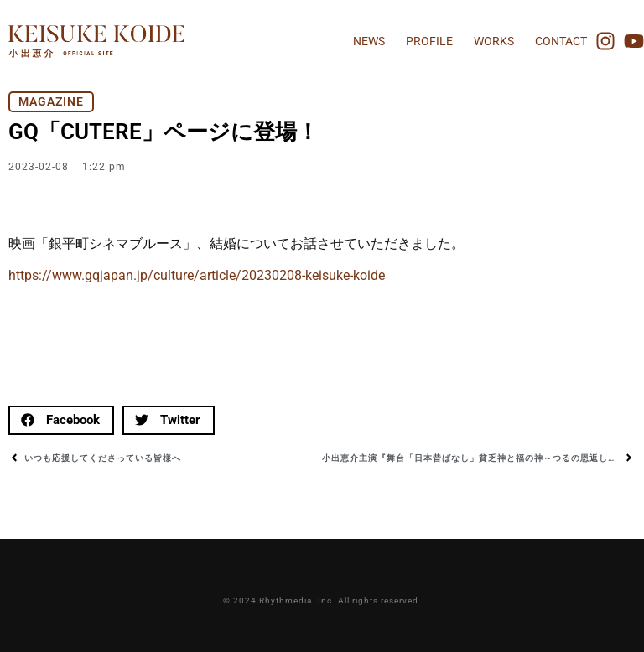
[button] (61, 420)
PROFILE (429, 41)
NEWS (369, 41)
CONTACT (561, 41)
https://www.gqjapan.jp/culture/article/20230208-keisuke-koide (197, 275)
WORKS (494, 41)
